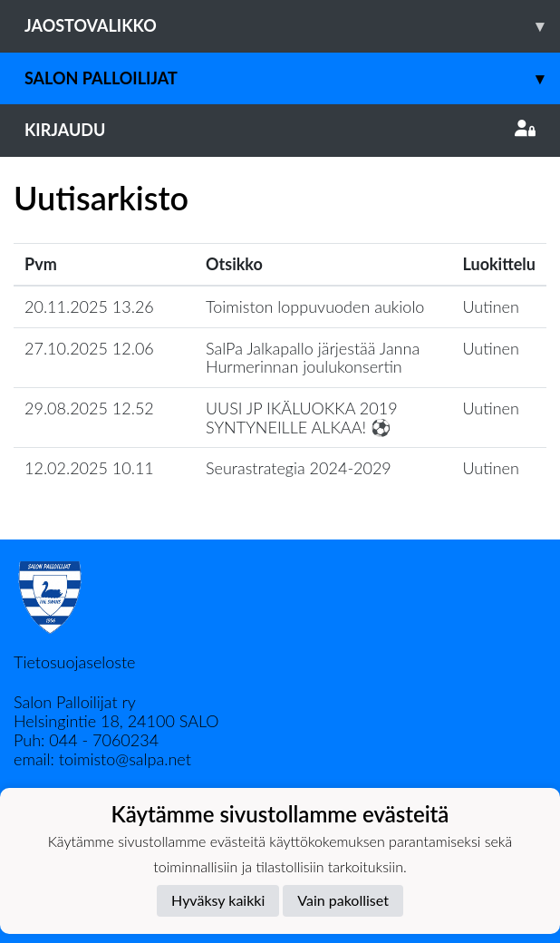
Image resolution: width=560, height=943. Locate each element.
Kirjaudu (280, 130)
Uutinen (491, 306)
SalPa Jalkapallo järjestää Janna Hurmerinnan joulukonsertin (313, 358)
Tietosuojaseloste (74, 662)
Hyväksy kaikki (218, 900)
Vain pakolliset (343, 900)
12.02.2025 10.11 (89, 468)
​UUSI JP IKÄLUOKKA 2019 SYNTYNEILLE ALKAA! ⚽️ (302, 418)
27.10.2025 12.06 (89, 348)
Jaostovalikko (292, 26)
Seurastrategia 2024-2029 (299, 468)
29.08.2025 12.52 (89, 408)
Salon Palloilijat (292, 78)
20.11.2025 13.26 (89, 306)
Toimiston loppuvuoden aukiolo (315, 306)
